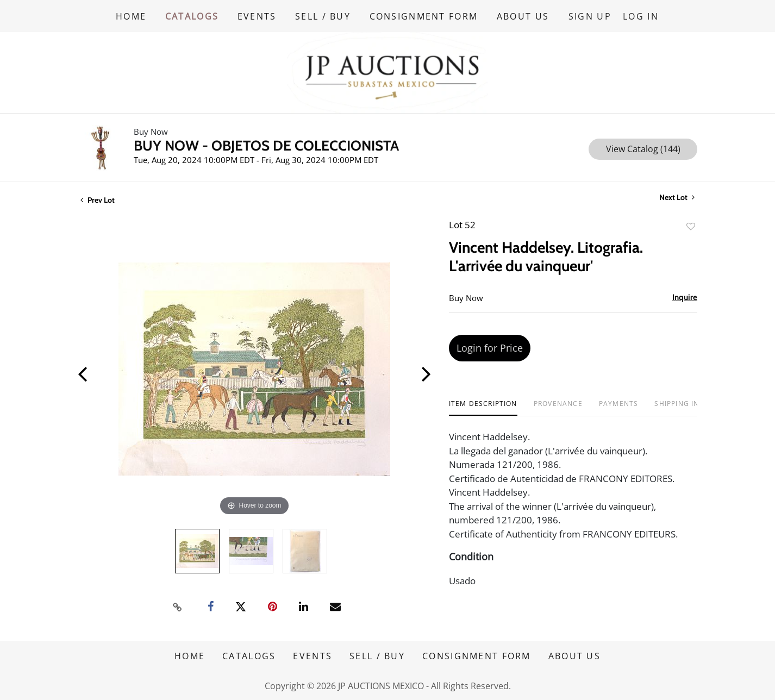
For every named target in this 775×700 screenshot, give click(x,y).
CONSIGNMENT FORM (425, 16)
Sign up (591, 16)
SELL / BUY (324, 16)
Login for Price (490, 347)
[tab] (483, 407)
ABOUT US (524, 16)
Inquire (685, 297)
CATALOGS (192, 16)
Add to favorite (691, 226)
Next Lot (677, 197)
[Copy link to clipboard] (178, 606)
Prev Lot (98, 199)
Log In (641, 16)
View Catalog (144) (643, 148)
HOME (131, 16)
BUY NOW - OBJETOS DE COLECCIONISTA (266, 145)
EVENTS (258, 16)
